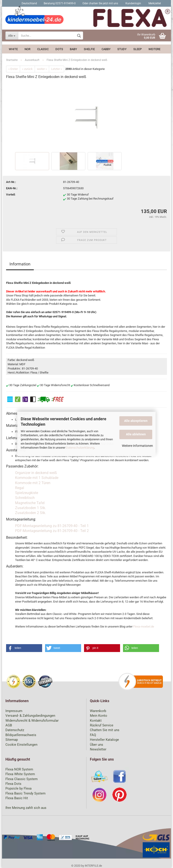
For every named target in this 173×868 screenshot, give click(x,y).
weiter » (42, 69)
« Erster (13, 69)
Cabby (106, 49)
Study (122, 49)
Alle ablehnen (136, 434)
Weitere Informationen (137, 446)
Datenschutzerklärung (80, 448)
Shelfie (89, 49)
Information (20, 264)
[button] (24, 648)
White (13, 49)
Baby (73, 49)
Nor (27, 49)
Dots (59, 49)
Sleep (138, 49)
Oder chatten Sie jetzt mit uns (100, 3)
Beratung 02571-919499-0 (60, 3)
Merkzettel (154, 3)
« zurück (27, 69)
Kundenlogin (133, 3)
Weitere (154, 49)
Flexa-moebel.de (144, 627)
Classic (43, 49)
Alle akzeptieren (136, 421)
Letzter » (57, 69)
